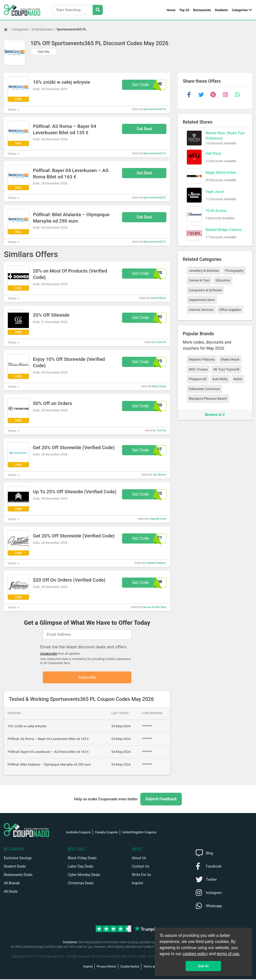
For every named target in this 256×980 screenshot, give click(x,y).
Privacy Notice (106, 967)
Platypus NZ (198, 379)
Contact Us (141, 867)
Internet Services (201, 310)
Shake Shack (230, 359)
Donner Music (158, 298)
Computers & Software (205, 290)
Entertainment (43, 29)
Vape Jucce (215, 192)
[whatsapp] (238, 95)
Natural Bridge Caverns (224, 230)
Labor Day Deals (81, 867)
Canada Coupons (106, 833)
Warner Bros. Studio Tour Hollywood (225, 136)
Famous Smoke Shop (154, 607)
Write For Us (142, 875)
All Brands (12, 884)
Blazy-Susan (159, 386)
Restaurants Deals (18, 875)
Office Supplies (230, 310)
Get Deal (144, 129)
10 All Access (216, 211)
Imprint (137, 884)
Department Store (202, 300)
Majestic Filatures (202, 359)
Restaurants (202, 10)
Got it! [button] (203, 966)
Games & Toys (199, 280)
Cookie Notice (130, 967)
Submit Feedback (161, 800)
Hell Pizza (213, 154)
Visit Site (44, 52)
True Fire (161, 430)
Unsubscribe (49, 654)
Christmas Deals (81, 884)
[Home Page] (8, 29)
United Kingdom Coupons (139, 833)
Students (221, 10)
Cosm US (161, 342)
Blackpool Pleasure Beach (208, 399)
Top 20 (184, 10)
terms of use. (228, 954)
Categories (240, 10)
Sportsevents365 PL (71, 29)
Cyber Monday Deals (84, 875)
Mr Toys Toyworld (226, 369)
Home (171, 10)
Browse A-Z (215, 415)
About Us (139, 859)
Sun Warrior (160, 475)
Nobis (238, 379)
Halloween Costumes (204, 389)
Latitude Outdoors (156, 563)
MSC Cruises (198, 369)
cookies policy (195, 954)
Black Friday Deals (82, 859)
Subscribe (87, 678)
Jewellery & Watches (204, 271)
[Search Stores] (98, 10)
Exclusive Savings (18, 859)
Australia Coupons (78, 833)
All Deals (11, 892)
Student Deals (15, 867)
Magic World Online (221, 173)
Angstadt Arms (158, 519)
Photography (234, 271)
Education (223, 280)
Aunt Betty (220, 379)
